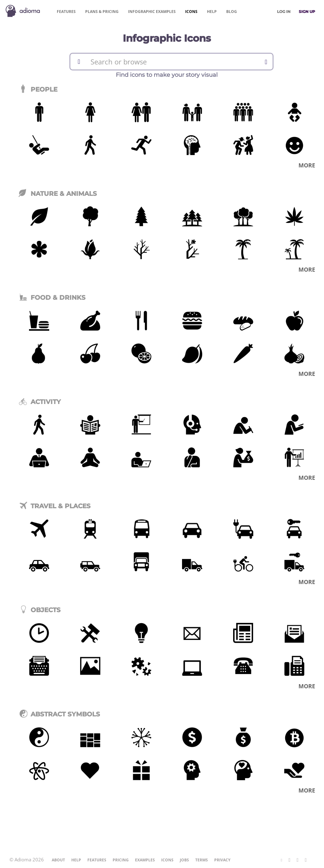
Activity (40, 402)
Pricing (102, 12)
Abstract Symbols (59, 714)
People (38, 89)
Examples (152, 12)
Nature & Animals (58, 194)
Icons (191, 12)
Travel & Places (55, 506)
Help (212, 12)
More (307, 165)
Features (66, 12)
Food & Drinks (52, 298)
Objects (40, 610)
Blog (232, 12)
